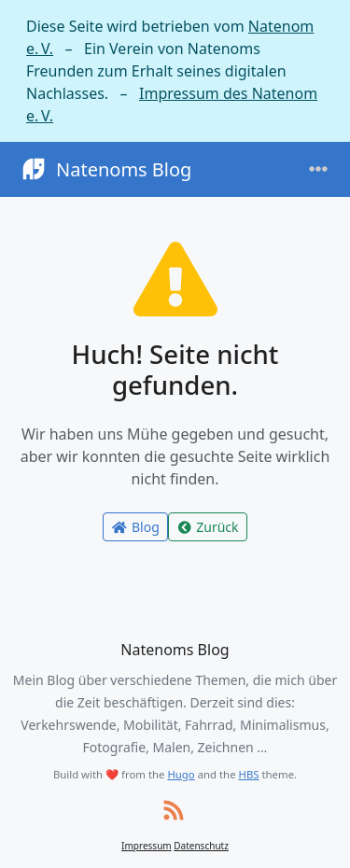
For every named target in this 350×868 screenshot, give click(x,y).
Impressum (147, 846)
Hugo (181, 774)
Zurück (208, 527)
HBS (249, 774)
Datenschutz (201, 846)
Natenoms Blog (105, 169)
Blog (135, 527)
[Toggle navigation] (318, 169)
